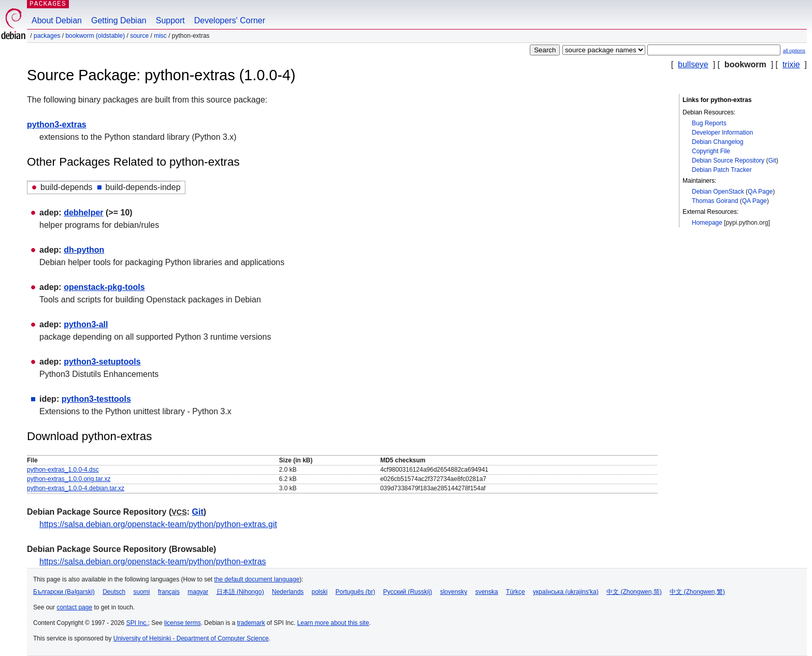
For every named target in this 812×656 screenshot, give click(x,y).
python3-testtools (96, 399)
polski (320, 592)
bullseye (693, 64)
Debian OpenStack (718, 192)
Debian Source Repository (728, 161)
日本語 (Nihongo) (240, 592)
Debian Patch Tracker (722, 170)
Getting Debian (119, 20)
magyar (198, 592)
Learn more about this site (333, 623)
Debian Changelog (717, 142)
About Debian (57, 20)
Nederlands (288, 592)
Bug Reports (709, 123)
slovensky (454, 592)
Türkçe (516, 592)
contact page (74, 607)
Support (170, 20)
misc (160, 36)
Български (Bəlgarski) (64, 592)
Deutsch (114, 592)
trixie (791, 64)
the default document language (257, 579)
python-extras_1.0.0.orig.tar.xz (69, 479)
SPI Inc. (137, 623)
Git (772, 161)
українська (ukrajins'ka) (566, 592)
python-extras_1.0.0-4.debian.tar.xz (76, 488)
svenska (487, 592)
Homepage (707, 223)
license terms (183, 623)
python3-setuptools (102, 362)
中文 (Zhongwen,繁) (697, 592)
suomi (142, 592)
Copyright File (711, 151)
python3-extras (57, 125)
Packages (47, 36)
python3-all (86, 324)
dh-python (84, 250)
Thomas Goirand (715, 201)
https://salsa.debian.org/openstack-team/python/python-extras (153, 562)
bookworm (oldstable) (95, 36)
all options (794, 50)
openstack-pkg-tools (104, 287)
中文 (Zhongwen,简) (634, 592)
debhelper (83, 213)
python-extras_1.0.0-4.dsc (63, 470)
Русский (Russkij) (408, 592)
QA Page (760, 192)
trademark (251, 623)
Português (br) (356, 592)
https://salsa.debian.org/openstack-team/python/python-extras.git (158, 524)
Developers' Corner (230, 20)
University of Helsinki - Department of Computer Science (191, 638)
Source (139, 36)
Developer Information (722, 133)
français (169, 592)
